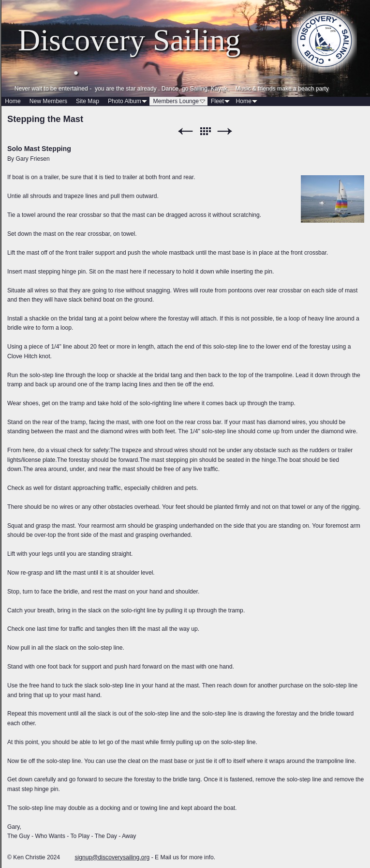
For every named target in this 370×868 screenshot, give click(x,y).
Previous (185, 131)
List (205, 131)
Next (225, 131)
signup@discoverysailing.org (112, 857)
